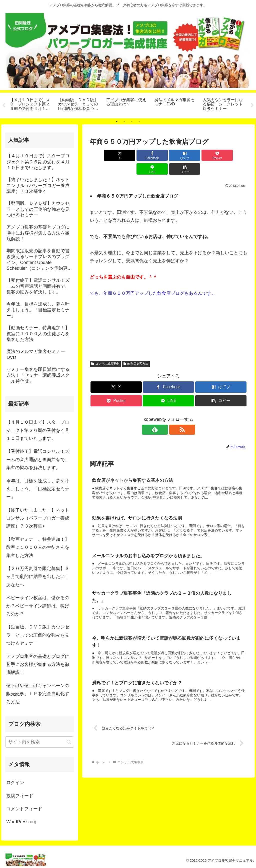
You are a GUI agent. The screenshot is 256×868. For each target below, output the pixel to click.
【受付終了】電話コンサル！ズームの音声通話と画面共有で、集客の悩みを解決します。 (38, 459)
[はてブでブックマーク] (155, 155)
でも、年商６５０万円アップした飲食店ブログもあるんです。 (153, 280)
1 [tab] (117, 122)
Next (252, 105)
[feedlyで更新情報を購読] (163, 416)
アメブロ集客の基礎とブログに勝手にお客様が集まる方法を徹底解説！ (38, 665)
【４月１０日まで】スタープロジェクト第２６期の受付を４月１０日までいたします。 (38, 430)
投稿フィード (20, 796)
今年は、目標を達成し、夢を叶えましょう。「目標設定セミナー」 (38, 489)
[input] (39, 742)
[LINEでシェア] (208, 155)
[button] (235, 155)
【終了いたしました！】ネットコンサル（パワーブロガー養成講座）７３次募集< (38, 518)
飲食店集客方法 (136, 350)
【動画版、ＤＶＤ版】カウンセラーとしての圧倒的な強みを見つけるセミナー (38, 635)
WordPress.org (21, 822)
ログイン (15, 783)
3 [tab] (132, 122)
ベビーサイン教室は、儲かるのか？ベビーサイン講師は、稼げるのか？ (38, 606)
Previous (4, 105)
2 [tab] (124, 122)
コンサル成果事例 (105, 350)
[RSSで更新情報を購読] (174, 416)
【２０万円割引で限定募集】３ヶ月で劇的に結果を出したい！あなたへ (38, 577)
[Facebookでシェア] (129, 155)
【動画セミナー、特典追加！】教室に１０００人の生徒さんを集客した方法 (38, 547)
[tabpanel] (31, 105)
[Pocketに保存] (182, 155)
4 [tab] (139, 122)
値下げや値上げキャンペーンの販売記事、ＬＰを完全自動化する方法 (38, 694)
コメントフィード (24, 809)
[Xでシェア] (102, 155)
